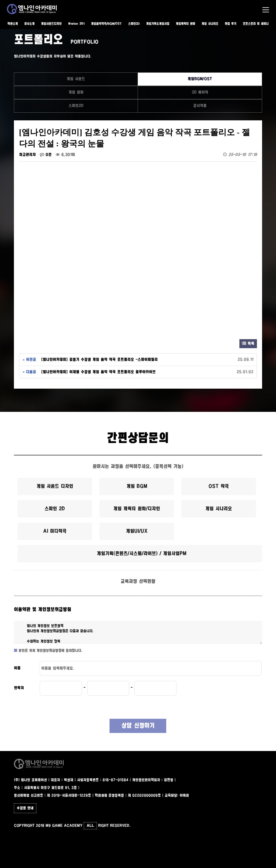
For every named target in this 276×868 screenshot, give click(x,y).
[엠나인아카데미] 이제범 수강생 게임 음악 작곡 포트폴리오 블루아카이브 (98, 372)
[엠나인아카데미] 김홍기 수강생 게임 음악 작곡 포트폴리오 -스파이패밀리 (99, 360)
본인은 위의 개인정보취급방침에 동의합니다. (50, 651)
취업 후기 (231, 24)
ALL (90, 826)
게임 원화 (76, 92)
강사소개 (29, 24)
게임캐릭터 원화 (185, 24)
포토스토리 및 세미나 (256, 24)
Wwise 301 (76, 24)
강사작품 (200, 106)
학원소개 (13, 24)
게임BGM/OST (200, 79)
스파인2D (134, 24)
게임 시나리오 (210, 24)
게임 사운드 (76, 79)
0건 (46, 155)
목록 (248, 344)
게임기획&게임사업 (158, 24)
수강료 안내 (25, 808)
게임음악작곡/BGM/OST (106, 24)
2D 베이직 (200, 92)
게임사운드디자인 (51, 24)
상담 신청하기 (138, 726)
